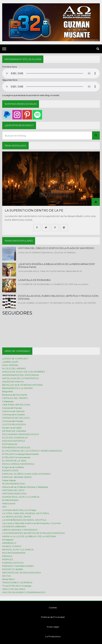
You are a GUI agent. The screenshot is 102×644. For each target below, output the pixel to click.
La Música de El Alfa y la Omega (19, 510)
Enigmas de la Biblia (13, 467)
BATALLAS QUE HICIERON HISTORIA (22, 385)
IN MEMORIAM (10, 500)
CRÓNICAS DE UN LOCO (16, 418)
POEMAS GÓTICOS (13, 563)
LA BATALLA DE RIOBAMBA (34, 280)
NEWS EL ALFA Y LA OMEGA (18, 550)
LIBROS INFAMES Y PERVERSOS (20, 530)
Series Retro (8, 579)
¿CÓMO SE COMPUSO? (15, 358)
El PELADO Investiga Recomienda (20, 454)
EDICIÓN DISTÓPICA (14, 441)
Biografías (8, 391)
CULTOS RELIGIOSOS (14, 424)
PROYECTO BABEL (13, 569)
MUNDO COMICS (12, 546)
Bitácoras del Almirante (15, 395)
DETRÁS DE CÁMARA (14, 431)
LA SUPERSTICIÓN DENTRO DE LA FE (34, 210)
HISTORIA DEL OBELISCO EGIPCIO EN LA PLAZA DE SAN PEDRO (56, 248)
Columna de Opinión (13, 411)
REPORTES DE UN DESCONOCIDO (22, 573)
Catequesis (8, 401)
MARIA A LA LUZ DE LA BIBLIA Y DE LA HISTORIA (29, 536)
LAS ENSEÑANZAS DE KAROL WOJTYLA (24, 520)
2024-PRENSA (10, 365)
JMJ (4, 507)
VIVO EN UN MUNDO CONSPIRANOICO (24, 592)
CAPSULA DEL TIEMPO (15, 398)
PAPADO (7, 556)
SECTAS (7, 576)
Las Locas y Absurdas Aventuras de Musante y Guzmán (32, 523)
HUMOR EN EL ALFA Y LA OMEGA (21, 497)
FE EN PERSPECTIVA (14, 484)
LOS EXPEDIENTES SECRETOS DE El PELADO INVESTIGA (34, 533)
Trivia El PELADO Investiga (17, 586)
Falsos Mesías (9, 480)
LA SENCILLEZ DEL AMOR (17, 517)
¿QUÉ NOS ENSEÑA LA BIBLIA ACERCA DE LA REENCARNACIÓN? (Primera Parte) (57, 265)
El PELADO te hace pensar (16, 457)
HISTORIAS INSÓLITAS (14, 494)
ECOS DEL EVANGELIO (15, 438)
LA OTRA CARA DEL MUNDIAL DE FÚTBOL (26, 513)
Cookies (51, 608)
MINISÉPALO (9, 543)
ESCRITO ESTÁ (10, 470)
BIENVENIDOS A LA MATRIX (17, 388)
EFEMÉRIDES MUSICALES (16, 447)
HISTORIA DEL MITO (13, 490)
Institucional (9, 503)
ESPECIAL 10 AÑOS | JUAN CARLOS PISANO (26, 474)
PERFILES (8, 559)
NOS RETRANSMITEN (14, 553)
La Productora (51, 636)
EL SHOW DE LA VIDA (14, 461)
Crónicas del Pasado (13, 421)
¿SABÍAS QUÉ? (10, 362)
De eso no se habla (12, 428)
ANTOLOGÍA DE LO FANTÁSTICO (20, 378)
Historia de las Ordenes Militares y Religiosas (25, 487)
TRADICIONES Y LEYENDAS (17, 582)
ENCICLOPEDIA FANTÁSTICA (18, 464)
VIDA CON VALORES (14, 589)
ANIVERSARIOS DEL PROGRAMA (21, 375)
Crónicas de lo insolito (14, 414)
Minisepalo (8, 540)
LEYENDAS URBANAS (14, 526)
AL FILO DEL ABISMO (14, 368)
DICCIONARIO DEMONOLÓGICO (21, 434)
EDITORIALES (10, 444)
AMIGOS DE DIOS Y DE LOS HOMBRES (24, 372)
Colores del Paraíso (12, 408)
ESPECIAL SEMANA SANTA (17, 477)
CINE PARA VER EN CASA (16, 405)
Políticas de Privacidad (51, 617)
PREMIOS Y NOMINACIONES (18, 566)
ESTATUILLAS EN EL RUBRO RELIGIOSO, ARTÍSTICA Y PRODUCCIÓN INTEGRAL (58, 297)
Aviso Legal (51, 627)
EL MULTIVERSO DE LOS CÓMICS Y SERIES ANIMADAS (32, 451)
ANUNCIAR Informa (13, 382)
